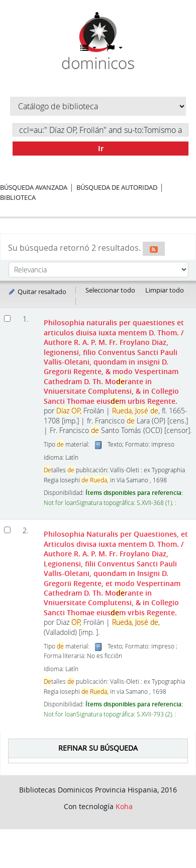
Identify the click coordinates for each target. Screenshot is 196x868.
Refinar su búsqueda (98, 748)
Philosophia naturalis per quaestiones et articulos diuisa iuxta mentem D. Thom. (114, 362)
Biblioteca (18, 197)
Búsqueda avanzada (34, 187)
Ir (101, 148)
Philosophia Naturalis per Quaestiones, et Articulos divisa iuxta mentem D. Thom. (116, 573)
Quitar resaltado (37, 292)
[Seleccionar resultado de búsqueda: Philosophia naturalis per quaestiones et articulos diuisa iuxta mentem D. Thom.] (7, 318)
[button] (88, 48)
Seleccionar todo (110, 290)
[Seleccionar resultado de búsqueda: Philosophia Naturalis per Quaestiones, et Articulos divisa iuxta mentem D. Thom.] (7, 530)
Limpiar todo (165, 290)
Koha (124, 806)
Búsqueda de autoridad (117, 187)
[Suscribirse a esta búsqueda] (154, 249)
